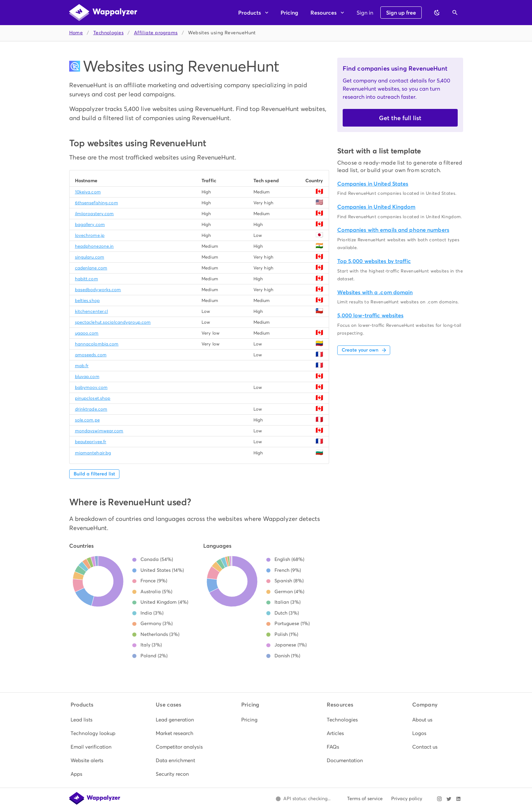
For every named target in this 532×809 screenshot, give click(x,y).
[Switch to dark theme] (437, 13)
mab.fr (82, 366)
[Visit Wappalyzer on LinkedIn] (458, 799)
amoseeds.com (91, 355)
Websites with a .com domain (375, 292)
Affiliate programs (156, 33)
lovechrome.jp (90, 235)
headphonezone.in (94, 246)
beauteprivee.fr (91, 442)
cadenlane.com (91, 268)
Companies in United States (373, 184)
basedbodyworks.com (98, 290)
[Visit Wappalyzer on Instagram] (439, 799)
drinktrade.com (91, 409)
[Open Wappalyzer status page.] (303, 799)
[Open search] (455, 13)
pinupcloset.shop (93, 398)
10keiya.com (88, 192)
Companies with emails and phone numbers (393, 230)
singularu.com (90, 257)
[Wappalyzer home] (103, 13)
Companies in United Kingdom (376, 207)
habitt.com (87, 279)
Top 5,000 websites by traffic (374, 261)
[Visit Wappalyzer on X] (449, 799)
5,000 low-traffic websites (370, 315)
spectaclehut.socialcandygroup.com (113, 322)
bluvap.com (87, 377)
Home (76, 33)
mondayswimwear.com (99, 431)
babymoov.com (91, 387)
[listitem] (95, 720)
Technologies (108, 33)
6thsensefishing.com (97, 203)
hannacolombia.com (97, 344)
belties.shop (87, 300)
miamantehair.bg (93, 453)
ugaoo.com (87, 333)
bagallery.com (90, 224)
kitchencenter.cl (92, 311)
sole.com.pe (87, 420)
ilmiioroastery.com (94, 214)
